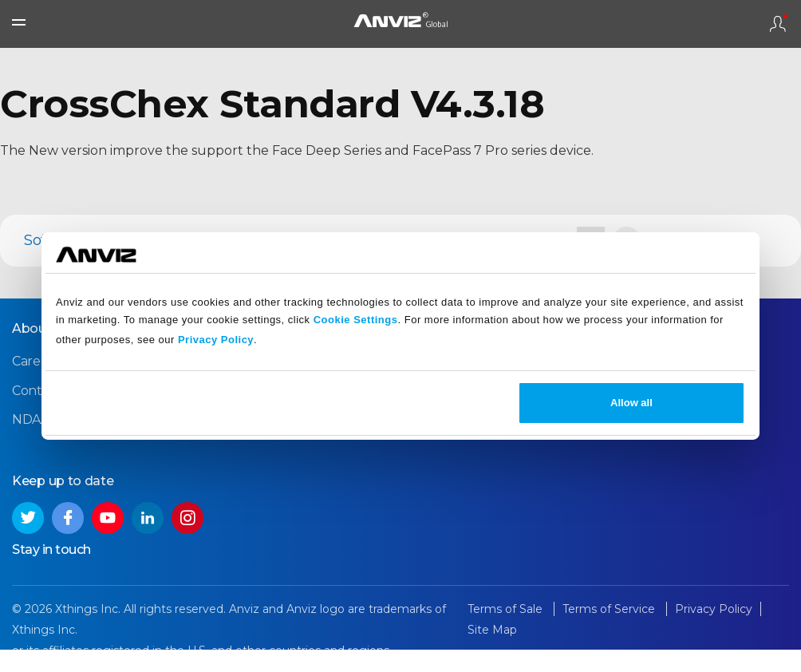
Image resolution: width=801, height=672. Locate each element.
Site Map (492, 630)
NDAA (31, 419)
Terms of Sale (507, 609)
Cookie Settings (356, 320)
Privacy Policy (216, 340)
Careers (36, 361)
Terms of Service (610, 609)
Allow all (631, 403)
